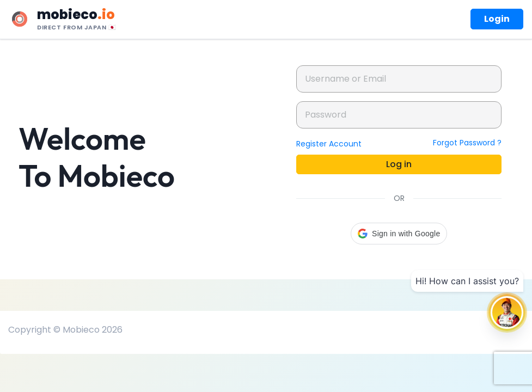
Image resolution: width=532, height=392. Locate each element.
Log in (399, 164)
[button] (399, 234)
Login (497, 19)
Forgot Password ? (467, 143)
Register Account (329, 144)
